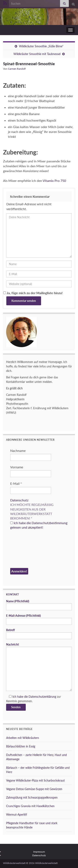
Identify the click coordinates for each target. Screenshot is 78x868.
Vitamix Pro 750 (54, 181)
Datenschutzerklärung (42, 697)
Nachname (18, 451)
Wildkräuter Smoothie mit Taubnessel (37, 54)
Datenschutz (19, 500)
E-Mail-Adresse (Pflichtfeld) (39, 619)
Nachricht (39, 667)
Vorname (17, 467)
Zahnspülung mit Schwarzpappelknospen (32, 797)
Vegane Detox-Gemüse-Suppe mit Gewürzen (34, 789)
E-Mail (16, 483)
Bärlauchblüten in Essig (21, 746)
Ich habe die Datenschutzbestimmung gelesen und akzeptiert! (39, 525)
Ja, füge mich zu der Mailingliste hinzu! (33, 293)
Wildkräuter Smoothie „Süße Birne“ (41, 46)
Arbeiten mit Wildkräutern (23, 738)
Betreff (39, 634)
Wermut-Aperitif (17, 815)
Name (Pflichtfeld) (39, 605)
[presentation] (27, 550)
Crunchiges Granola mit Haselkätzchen (30, 806)
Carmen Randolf (17, 69)
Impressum (39, 852)
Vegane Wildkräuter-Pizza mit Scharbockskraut (35, 780)
